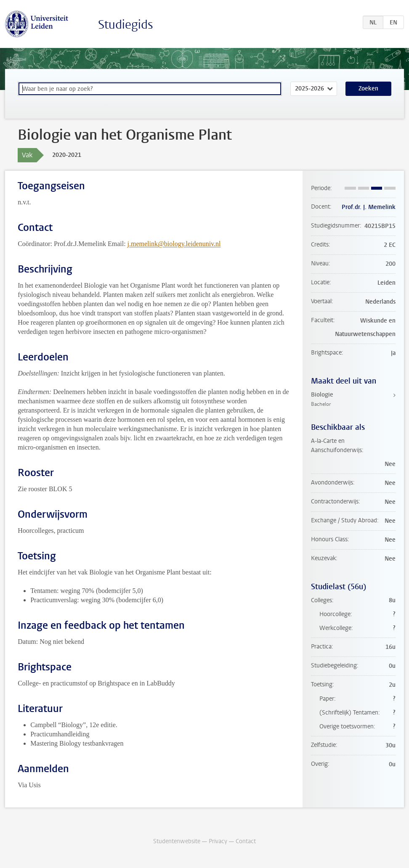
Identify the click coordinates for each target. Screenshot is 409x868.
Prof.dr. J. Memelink (369, 207)
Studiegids (126, 25)
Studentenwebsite (177, 841)
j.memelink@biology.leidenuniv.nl (174, 244)
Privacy (218, 841)
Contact (246, 841)
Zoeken (368, 89)
